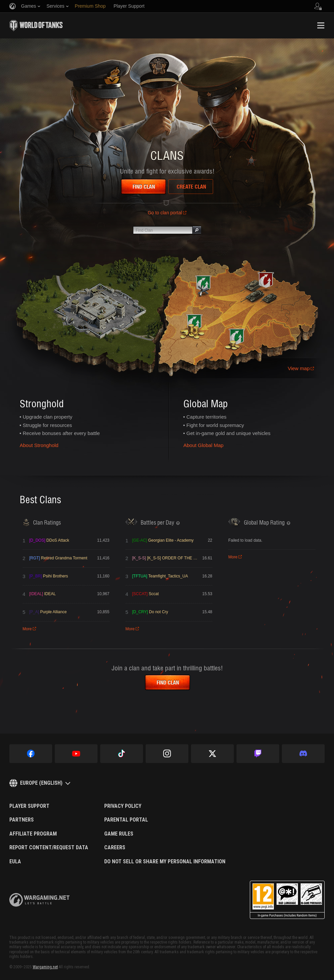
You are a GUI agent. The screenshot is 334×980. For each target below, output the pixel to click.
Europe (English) (41, 783)
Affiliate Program (33, 834)
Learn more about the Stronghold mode (93, 300)
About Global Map (203, 445)
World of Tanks (36, 25)
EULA (15, 862)
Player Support (29, 806)
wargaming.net (39, 900)
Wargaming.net (45, 967)
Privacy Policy (123, 806)
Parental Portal (126, 820)
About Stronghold (39, 445)
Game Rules (119, 834)
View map (299, 368)
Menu (321, 25)
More (27, 629)
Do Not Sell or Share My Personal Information (165, 862)
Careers (115, 848)
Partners (22, 820)
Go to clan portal (165, 213)
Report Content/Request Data (49, 848)
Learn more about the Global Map (234, 315)
